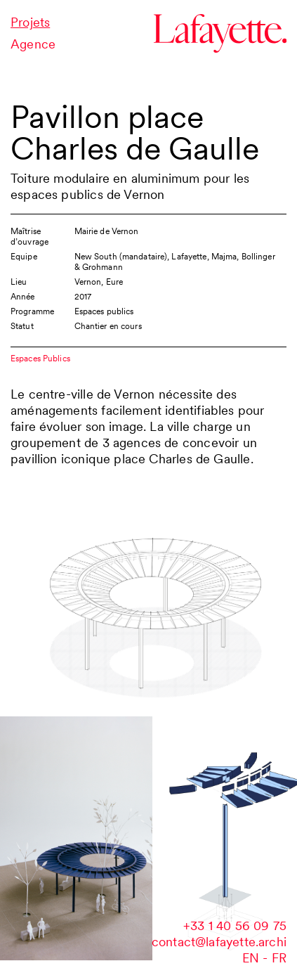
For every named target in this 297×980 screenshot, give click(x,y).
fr (279, 958)
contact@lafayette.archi (219, 942)
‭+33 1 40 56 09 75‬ (235, 926)
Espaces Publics (40, 358)
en (251, 958)
